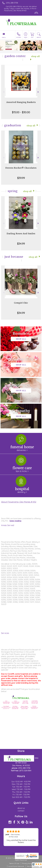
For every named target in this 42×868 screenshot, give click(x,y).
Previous (4, 92)
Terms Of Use (14, 863)
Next (38, 92)
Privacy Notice (27, 863)
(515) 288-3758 (12, 3)
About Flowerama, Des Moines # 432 (19, 502)
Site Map (30, 866)
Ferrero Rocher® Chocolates (21, 168)
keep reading (15, 521)
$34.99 (21, 244)
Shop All (31, 126)
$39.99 (21, 178)
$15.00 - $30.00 (21, 112)
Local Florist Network (16, 866)
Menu (4, 37)
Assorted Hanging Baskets (21, 102)
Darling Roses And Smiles (21, 234)
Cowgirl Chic (21, 303)
